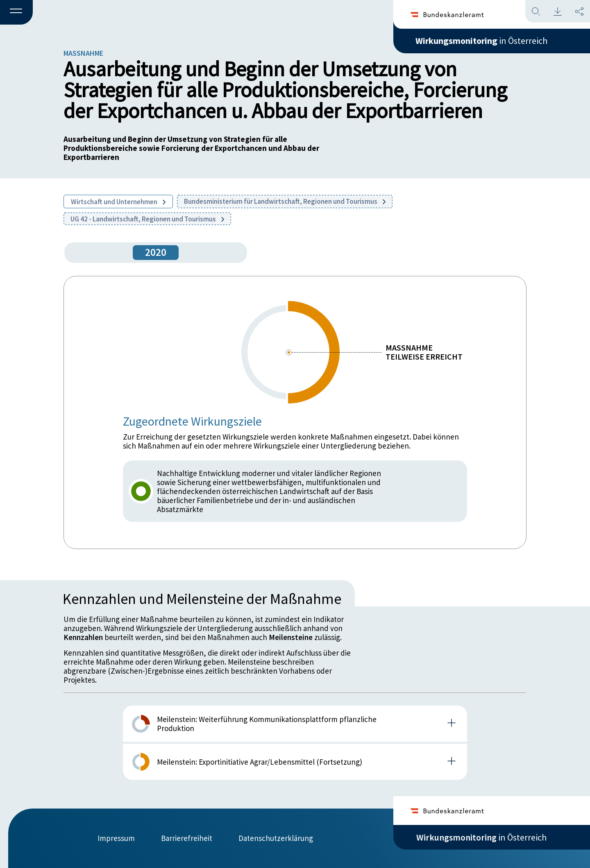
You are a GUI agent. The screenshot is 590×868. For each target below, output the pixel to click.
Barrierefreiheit (187, 838)
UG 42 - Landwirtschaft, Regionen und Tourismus (147, 219)
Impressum (116, 838)
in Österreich (481, 41)
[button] (16, 13)
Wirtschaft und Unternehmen (118, 202)
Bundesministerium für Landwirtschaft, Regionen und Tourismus (285, 201)
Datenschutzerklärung (276, 838)
